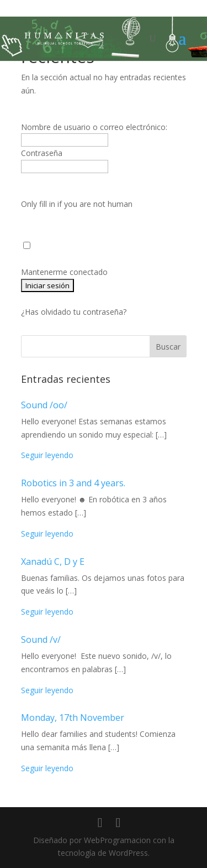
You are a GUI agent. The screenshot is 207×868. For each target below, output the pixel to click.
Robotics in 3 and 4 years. (73, 483)
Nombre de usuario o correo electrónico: (94, 127)
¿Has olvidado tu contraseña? (74, 312)
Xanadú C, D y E (53, 562)
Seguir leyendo (47, 455)
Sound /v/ (41, 640)
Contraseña (42, 153)
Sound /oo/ (44, 405)
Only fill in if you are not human (77, 204)
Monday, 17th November (73, 718)
